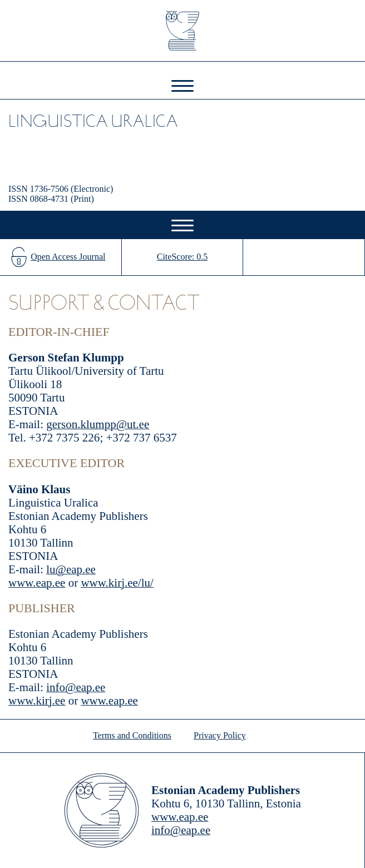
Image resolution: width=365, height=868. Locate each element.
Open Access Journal (68, 257)
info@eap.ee (76, 687)
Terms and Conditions (132, 735)
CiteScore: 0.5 (182, 257)
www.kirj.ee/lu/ (117, 583)
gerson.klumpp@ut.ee (98, 424)
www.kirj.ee (37, 701)
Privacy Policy (220, 735)
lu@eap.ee (71, 569)
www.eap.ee (37, 583)
